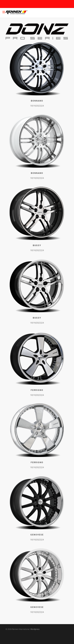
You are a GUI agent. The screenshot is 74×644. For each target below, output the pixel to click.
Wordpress (35, 629)
